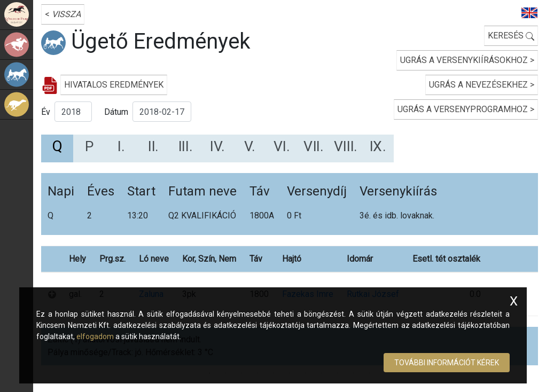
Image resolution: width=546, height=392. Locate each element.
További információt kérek (447, 363)
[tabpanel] (290, 264)
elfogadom (95, 336)
